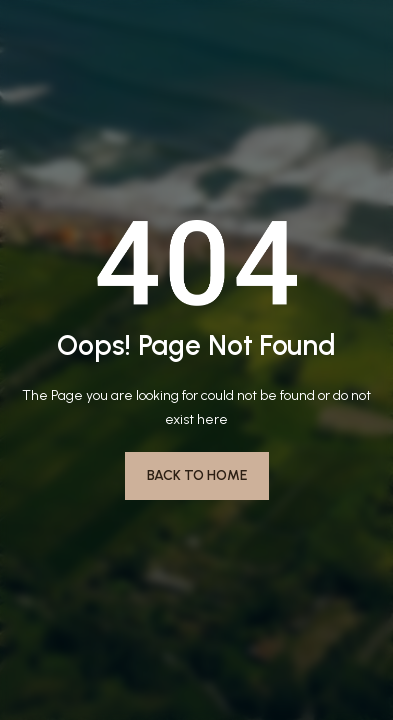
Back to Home (197, 475)
